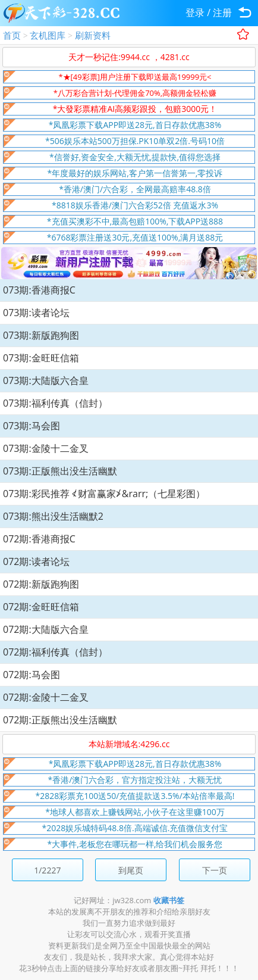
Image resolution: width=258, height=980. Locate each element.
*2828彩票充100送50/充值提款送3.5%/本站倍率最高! (135, 796)
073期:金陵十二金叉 (46, 448)
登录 (195, 13)
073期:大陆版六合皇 (46, 380)
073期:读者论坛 (36, 313)
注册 (222, 13)
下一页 (215, 870)
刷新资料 (93, 35)
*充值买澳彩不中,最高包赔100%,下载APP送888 (135, 221)
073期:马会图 (32, 426)
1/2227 (47, 870)
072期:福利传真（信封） (55, 652)
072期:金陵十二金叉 (46, 697)
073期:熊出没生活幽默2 (53, 516)
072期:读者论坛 (36, 561)
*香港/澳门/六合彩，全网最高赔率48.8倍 (135, 189)
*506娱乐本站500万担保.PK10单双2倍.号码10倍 (135, 141)
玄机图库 (48, 35)
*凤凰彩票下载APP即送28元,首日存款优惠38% (135, 125)
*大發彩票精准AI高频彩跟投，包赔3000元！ (135, 109)
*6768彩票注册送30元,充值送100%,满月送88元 (135, 237)
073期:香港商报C (39, 290)
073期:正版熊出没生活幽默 (60, 471)
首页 (12, 35)
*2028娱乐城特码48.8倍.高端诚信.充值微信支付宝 (135, 828)
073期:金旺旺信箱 (41, 358)
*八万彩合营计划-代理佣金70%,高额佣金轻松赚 (135, 93)
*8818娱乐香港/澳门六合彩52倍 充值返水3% (135, 205)
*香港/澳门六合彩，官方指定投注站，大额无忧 (135, 780)
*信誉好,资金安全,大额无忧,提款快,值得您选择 (135, 157)
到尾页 (131, 870)
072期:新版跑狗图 (41, 584)
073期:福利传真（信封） (55, 403)
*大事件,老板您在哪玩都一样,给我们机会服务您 (135, 844)
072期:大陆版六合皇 (46, 629)
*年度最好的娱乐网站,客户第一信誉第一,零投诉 (135, 173)
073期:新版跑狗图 (41, 335)
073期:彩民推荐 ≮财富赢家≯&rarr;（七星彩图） (104, 494)
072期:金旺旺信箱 (41, 607)
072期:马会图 (32, 675)
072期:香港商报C (39, 539)
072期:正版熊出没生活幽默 (60, 720)
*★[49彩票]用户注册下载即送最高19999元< (135, 77)
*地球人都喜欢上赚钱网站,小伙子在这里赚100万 (135, 812)
